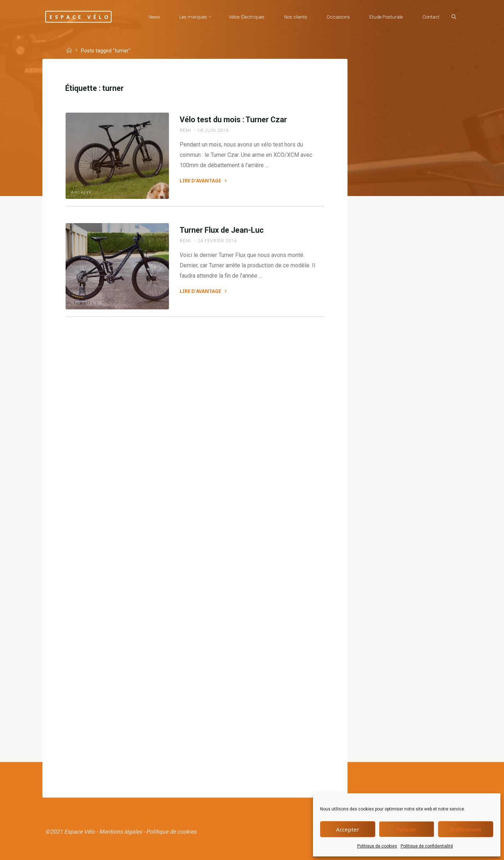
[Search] (454, 17)
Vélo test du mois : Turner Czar (233, 120)
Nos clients (87, 303)
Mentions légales (120, 832)
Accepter (348, 829)
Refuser (407, 829)
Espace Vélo (80, 17)
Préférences (466, 829)
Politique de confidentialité (427, 846)
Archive (82, 192)
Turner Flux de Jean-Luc (222, 230)
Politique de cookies (377, 846)
